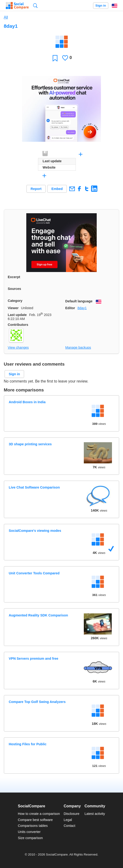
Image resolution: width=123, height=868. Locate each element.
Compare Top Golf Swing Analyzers (37, 702)
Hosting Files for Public (28, 744)
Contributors (18, 325)
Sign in (101, 6)
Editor (70, 308)
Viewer (13, 308)
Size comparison (30, 838)
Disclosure (71, 814)
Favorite (55, 58)
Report (36, 189)
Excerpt (14, 277)
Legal (68, 820)
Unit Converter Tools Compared (34, 573)
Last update (17, 315)
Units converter (29, 832)
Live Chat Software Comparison (34, 487)
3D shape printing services (30, 444)
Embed (57, 189)
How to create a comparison (39, 814)
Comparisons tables (33, 826)
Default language (79, 301)
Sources (14, 289)
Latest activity (95, 814)
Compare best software (35, 820)
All (6, 17)
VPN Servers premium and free (33, 659)
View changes (18, 347)
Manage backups (78, 347)
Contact (69, 826)
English (115, 6)
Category (15, 301)
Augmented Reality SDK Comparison (38, 615)
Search (35, 6)
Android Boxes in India (27, 402)
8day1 (82, 308)
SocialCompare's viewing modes (35, 531)
